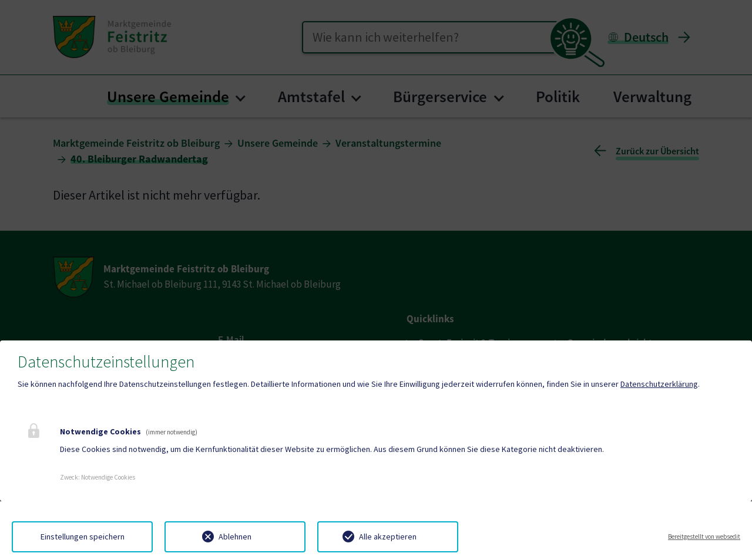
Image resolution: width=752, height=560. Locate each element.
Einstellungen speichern (83, 537)
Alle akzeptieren (388, 537)
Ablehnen (235, 537)
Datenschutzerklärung (659, 384)
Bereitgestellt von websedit (704, 537)
